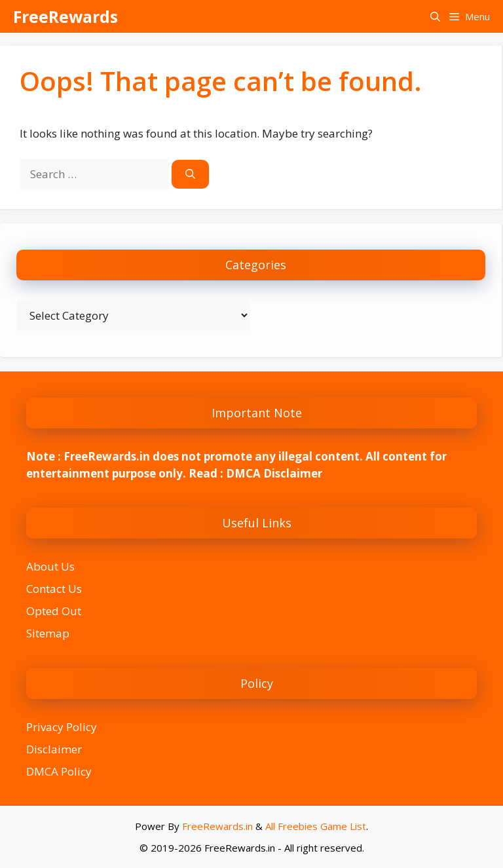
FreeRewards (65, 16)
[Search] (190, 175)
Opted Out (54, 611)
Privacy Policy (62, 727)
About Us (50, 566)
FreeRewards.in (217, 826)
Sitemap (48, 633)
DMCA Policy (59, 771)
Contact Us (54, 589)
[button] (435, 16)
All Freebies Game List (316, 826)
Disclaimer (54, 749)
